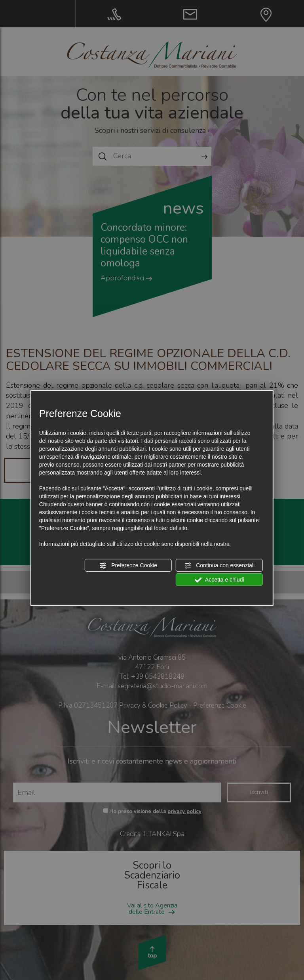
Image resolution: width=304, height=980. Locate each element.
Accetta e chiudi (219, 580)
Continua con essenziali (219, 566)
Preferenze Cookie (128, 566)
